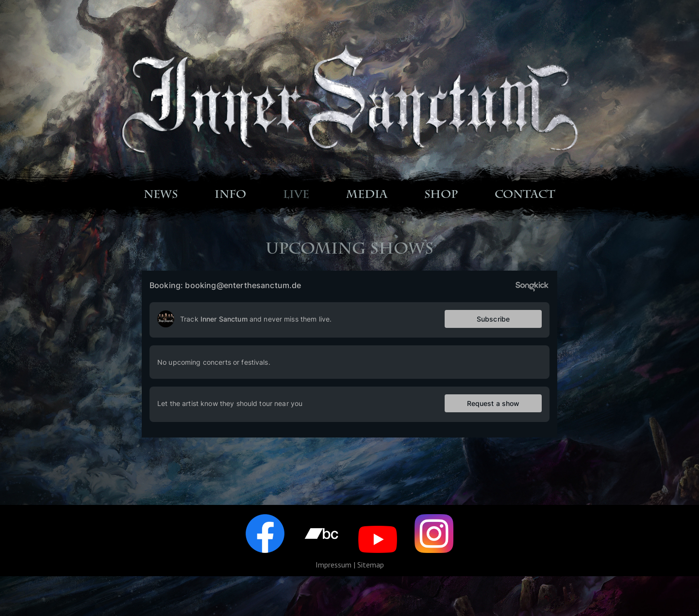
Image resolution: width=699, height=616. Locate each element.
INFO (230, 196)
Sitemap (371, 565)
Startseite (150, 63)
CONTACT (525, 196)
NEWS (161, 196)
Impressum (333, 565)
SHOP (441, 196)
